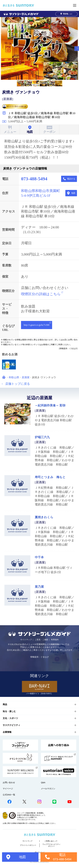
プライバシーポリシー (28, 845)
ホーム (4, 377)
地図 (73, 193)
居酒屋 (26, 377)
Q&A (43, 782)
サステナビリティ (11, 725)
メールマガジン (48, 789)
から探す (66, 14)
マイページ (8, 789)
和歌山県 (14, 377)
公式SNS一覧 (9, 795)
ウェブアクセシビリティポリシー (51, 845)
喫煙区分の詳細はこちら (41, 294)
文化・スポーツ (10, 718)
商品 (5, 704)
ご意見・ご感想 (41, 640)
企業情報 (7, 732)
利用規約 (55, 640)
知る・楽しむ (9, 711)
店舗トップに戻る (18, 384)
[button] (77, 49)
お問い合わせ (9, 782)
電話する (71, 179)
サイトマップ (26, 640)
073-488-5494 (34, 179)
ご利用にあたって (51, 841)
